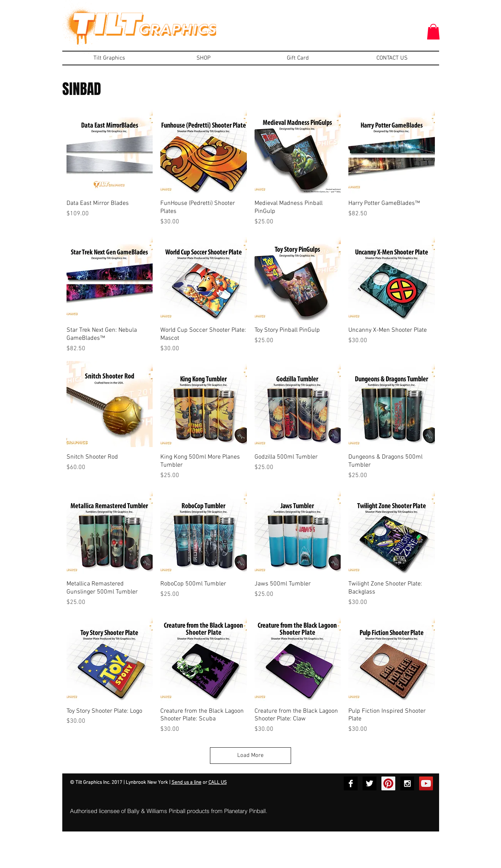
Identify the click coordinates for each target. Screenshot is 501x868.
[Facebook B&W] (351, 783)
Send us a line (186, 783)
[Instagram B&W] (407, 783)
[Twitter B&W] (370, 783)
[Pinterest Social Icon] (388, 783)
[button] (433, 32)
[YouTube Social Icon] (426, 783)
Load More (250, 755)
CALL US (218, 783)
